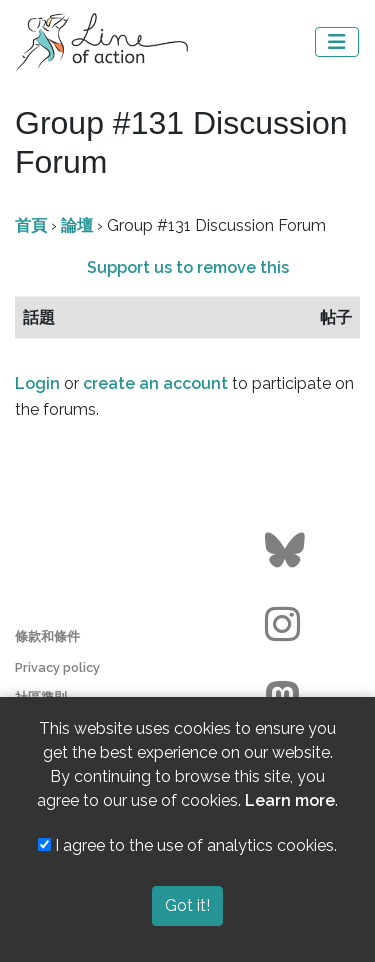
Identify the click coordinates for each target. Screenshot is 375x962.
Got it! (187, 905)
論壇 (77, 225)
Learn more (290, 800)
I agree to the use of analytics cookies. (187, 845)
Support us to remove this (188, 267)
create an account (155, 383)
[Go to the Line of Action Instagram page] (287, 625)
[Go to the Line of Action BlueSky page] (287, 551)
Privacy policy (57, 667)
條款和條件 (47, 636)
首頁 (31, 225)
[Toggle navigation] (337, 42)
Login (37, 383)
